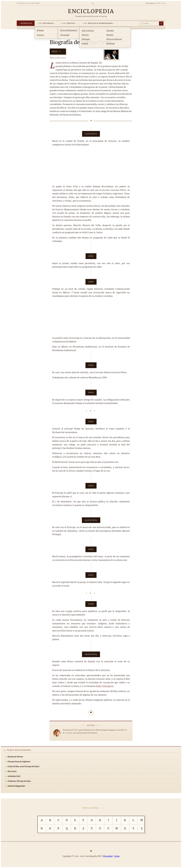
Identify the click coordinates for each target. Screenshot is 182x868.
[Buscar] (161, 23)
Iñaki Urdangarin (105, 686)
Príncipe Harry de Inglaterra (19, 762)
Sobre (117, 856)
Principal (54, 34)
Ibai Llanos (12, 771)
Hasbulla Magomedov (16, 786)
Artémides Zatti (14, 776)
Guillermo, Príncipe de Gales (19, 781)
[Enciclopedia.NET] (91, 11)
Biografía (66, 34)
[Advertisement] (91, 166)
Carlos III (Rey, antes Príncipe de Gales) (23, 767)
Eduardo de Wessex (15, 757)
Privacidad (108, 856)
